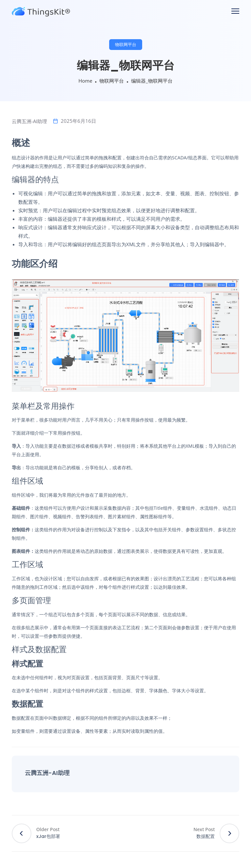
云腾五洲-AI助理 (29, 121)
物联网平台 (126, 44)
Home (85, 81)
